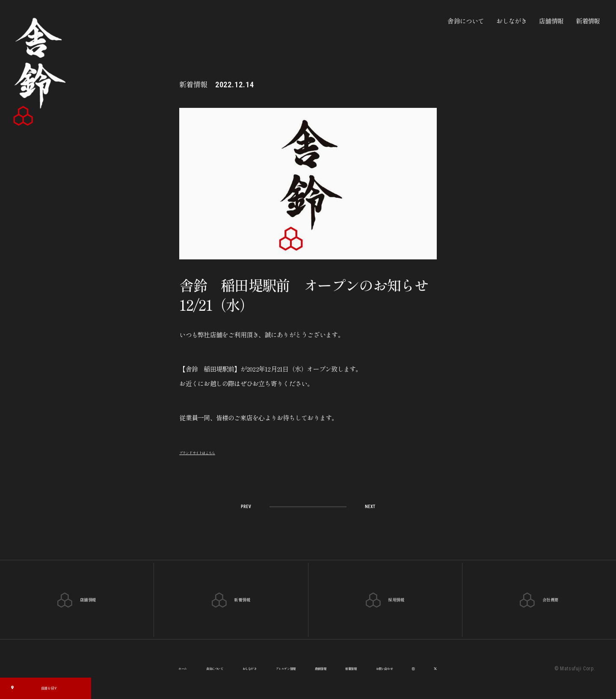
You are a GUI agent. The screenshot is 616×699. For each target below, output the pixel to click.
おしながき (511, 21)
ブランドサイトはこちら (213, 451)
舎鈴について (466, 21)
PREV (250, 506)
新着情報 (588, 21)
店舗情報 (551, 21)
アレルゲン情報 (283, 669)
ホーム (135, 669)
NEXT (366, 506)
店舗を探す (33, 687)
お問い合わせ (423, 669)
